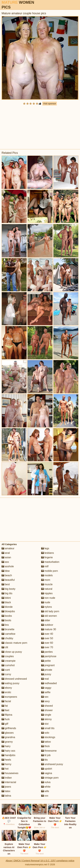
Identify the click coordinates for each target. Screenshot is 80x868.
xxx (45, 796)
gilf (5, 724)
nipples (47, 593)
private (47, 670)
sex (45, 697)
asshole (8, 566)
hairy (6, 746)
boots (6, 620)
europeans (9, 697)
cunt (6, 670)
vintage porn (50, 778)
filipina (7, 715)
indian (7, 778)
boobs (7, 616)
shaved (47, 706)
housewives (10, 773)
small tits (48, 728)
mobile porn (50, 571)
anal (6, 553)
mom (46, 580)
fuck (6, 719)
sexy (45, 701)
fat (5, 706)
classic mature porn (14, 643)
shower (47, 710)
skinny (47, 719)
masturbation (50, 562)
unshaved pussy (52, 764)
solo (45, 733)
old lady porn (50, 611)
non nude (48, 598)
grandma (8, 737)
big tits (7, 593)
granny (7, 742)
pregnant (48, 665)
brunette (8, 629)
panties (47, 652)
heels (6, 760)
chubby (7, 638)
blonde (7, 607)
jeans (6, 787)
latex (6, 791)
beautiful (8, 580)
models (47, 575)
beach (7, 575)
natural (47, 589)
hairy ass (8, 751)
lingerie (47, 557)
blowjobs (8, 611)
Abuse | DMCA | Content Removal (23, 861)
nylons (47, 607)
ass (5, 562)
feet (5, 710)
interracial (9, 782)
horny (6, 764)
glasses (8, 733)
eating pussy (10, 683)
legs (45, 548)
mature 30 (49, 629)
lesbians (48, 553)
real (45, 679)
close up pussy (12, 652)
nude (46, 602)
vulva (46, 782)
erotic (6, 692)
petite (46, 661)
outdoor (47, 625)
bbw (6, 571)
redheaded (49, 683)
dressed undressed (14, 679)
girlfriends (9, 728)
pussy (46, 674)
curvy (6, 674)
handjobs (8, 755)
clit (5, 647)
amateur (8, 548)
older (46, 620)
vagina (47, 773)
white (46, 787)
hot (5, 769)
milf (45, 566)
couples (8, 656)
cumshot (8, 665)
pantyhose (49, 656)
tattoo (46, 742)
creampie (9, 661)
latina (6, 796)
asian (6, 557)
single (46, 715)
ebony (7, 688)
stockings (48, 737)
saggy (46, 688)
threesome (49, 751)
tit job (46, 755)
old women (49, 616)
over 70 (47, 647)
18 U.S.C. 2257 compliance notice (57, 861)
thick (45, 746)
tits (45, 760)
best (6, 584)
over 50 (47, 638)
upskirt (47, 769)
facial (6, 701)
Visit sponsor (50, 104)
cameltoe (8, 634)
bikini (6, 598)
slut (45, 724)
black (6, 602)
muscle (47, 584)
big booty (8, 589)
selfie (46, 692)
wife (45, 791)
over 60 (47, 643)
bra (5, 625)
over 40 (47, 634)
